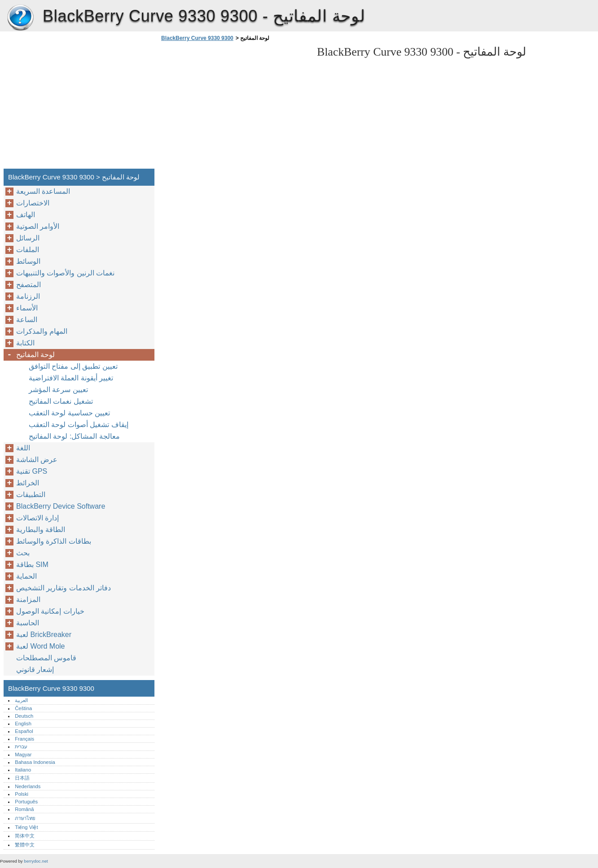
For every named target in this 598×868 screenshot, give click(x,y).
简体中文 (25, 836)
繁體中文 (25, 845)
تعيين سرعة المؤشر (58, 390)
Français (24, 739)
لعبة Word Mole (41, 646)
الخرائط (28, 483)
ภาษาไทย (25, 818)
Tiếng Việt (26, 827)
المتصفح (29, 285)
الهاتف (26, 215)
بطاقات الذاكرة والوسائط (54, 541)
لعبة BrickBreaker (44, 635)
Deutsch (24, 716)
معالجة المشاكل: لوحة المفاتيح (74, 436)
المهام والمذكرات (42, 331)
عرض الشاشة (37, 460)
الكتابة (25, 343)
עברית (21, 746)
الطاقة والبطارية (41, 530)
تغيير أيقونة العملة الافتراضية (71, 378)
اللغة (23, 448)
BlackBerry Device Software (61, 506)
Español (24, 731)
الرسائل (28, 238)
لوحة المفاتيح (35, 355)
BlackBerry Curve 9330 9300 (20, 18)
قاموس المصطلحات (46, 658)
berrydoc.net (36, 861)
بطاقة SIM (32, 565)
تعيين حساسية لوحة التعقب (69, 413)
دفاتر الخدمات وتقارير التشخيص (64, 588)
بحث (23, 553)
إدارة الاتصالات (37, 518)
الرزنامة (28, 296)
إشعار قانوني (35, 670)
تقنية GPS (32, 471)
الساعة (27, 320)
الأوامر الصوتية (38, 226)
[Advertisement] (234, 108)
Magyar (23, 755)
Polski (22, 794)
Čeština (23, 708)
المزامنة (28, 600)
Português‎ (26, 802)
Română (24, 809)
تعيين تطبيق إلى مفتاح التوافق (73, 366)
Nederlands (28, 786)
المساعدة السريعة (43, 191)
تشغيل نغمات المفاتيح (61, 401)
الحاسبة (28, 623)
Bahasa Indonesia (35, 762)
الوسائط (28, 261)
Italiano (23, 770)
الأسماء (27, 308)
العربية (21, 700)
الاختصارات (33, 203)
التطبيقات (31, 495)
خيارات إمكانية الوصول (50, 611)
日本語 (22, 778)
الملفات (28, 250)
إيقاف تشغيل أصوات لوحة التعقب (79, 425)
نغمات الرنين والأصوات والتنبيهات (65, 273)
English (23, 724)
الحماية (26, 576)
